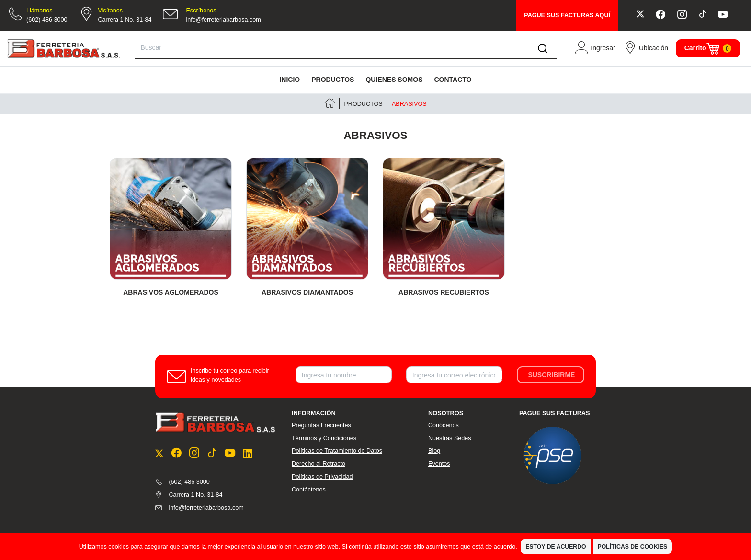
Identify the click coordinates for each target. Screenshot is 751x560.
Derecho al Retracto (319, 464)
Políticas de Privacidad (322, 477)
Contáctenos (309, 490)
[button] (595, 48)
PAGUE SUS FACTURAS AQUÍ (567, 15)
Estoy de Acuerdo (556, 547)
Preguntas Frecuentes (321, 425)
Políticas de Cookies (633, 547)
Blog (434, 451)
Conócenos (444, 425)
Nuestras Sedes (450, 438)
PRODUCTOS (333, 80)
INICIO (290, 80)
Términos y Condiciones (324, 438)
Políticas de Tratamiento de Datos (337, 451)
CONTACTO (453, 80)
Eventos (439, 464)
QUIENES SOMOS (394, 80)
